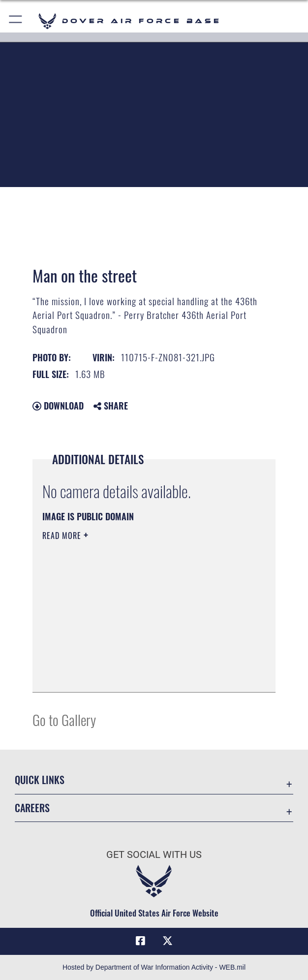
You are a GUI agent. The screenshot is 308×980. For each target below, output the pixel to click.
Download (58, 406)
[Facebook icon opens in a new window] (140, 941)
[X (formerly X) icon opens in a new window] (168, 941)
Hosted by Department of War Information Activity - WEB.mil (154, 967)
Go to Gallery (64, 719)
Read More (63, 536)
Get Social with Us (154, 854)
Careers (32, 808)
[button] (16, 21)
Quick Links (40, 780)
